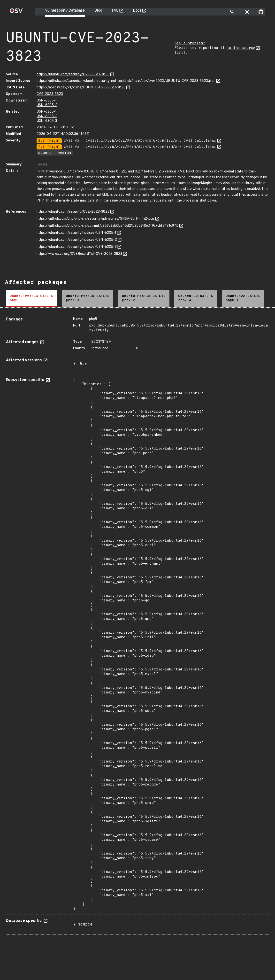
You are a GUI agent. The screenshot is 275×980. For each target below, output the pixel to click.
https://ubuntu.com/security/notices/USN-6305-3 (77, 247)
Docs (137, 11)
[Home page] (16, 12)
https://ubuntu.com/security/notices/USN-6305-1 (76, 233)
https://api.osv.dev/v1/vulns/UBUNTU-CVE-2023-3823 (81, 88)
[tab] (31, 299)
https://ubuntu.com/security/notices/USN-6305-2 (77, 240)
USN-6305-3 (47, 121)
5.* (84, 364)
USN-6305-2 (47, 105)
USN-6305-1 (47, 101)
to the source (241, 48)
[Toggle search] (232, 12)
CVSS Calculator (200, 141)
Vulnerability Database (65, 11)
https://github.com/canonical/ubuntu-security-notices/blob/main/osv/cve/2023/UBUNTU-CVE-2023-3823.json (126, 81)
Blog (98, 11)
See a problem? (190, 43)
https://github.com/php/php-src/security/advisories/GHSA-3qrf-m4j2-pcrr (95, 219)
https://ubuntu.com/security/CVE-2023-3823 (73, 74)
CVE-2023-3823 (50, 94)
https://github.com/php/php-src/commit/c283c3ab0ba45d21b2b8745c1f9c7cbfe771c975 (107, 226)
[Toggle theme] (247, 12)
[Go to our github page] (261, 12)
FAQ (115, 11)
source (85, 925)
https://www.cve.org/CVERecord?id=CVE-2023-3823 (79, 254)
